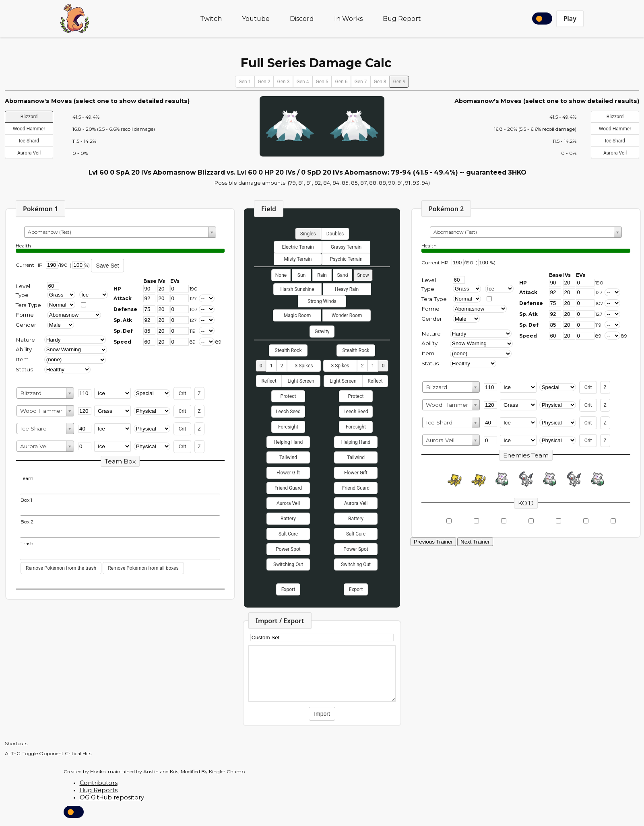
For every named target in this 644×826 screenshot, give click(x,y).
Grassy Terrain (346, 247)
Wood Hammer (29, 129)
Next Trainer (475, 542)
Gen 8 (380, 82)
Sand (342, 275)
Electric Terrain (298, 247)
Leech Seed (288, 412)
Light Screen (301, 381)
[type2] (94, 295)
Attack (123, 298)
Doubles (335, 234)
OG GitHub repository (112, 797)
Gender (26, 325)
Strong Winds (322, 301)
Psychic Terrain (346, 259)
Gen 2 (264, 82)
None (281, 275)
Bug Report (402, 19)
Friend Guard (288, 488)
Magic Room (297, 315)
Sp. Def (123, 331)
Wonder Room (347, 315)
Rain (322, 275)
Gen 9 (399, 82)
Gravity (322, 332)
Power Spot (288, 549)
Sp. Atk (123, 320)
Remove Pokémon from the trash (61, 568)
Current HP (29, 265)
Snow (363, 275)
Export (288, 589)
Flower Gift (288, 473)
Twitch (211, 19)
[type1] (61, 295)
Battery (288, 519)
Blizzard (29, 117)
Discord (302, 19)
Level (23, 286)
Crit (183, 393)
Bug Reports (99, 790)
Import (322, 714)
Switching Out (288, 564)
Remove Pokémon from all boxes (143, 568)
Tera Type (28, 305)
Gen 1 (245, 82)
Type (22, 295)
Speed (122, 342)
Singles (308, 234)
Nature (25, 340)
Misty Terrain (298, 259)
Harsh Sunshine (297, 289)
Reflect (269, 381)
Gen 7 (361, 82)
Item (22, 359)
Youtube (256, 19)
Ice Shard (29, 141)
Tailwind (288, 457)
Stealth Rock (288, 350)
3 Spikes (304, 366)
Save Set (108, 266)
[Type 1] (467, 289)
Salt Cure (288, 534)
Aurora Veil (29, 153)
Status (24, 369)
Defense (125, 309)
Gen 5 (322, 82)
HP (117, 289)
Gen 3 (284, 82)
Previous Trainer (433, 542)
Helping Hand (288, 442)
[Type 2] (499, 289)
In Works (348, 19)
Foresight (288, 427)
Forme (25, 315)
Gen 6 (342, 82)
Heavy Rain (347, 289)
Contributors (99, 783)
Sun (301, 275)
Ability (24, 349)
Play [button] (570, 19)
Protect (288, 396)
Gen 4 (303, 82)
